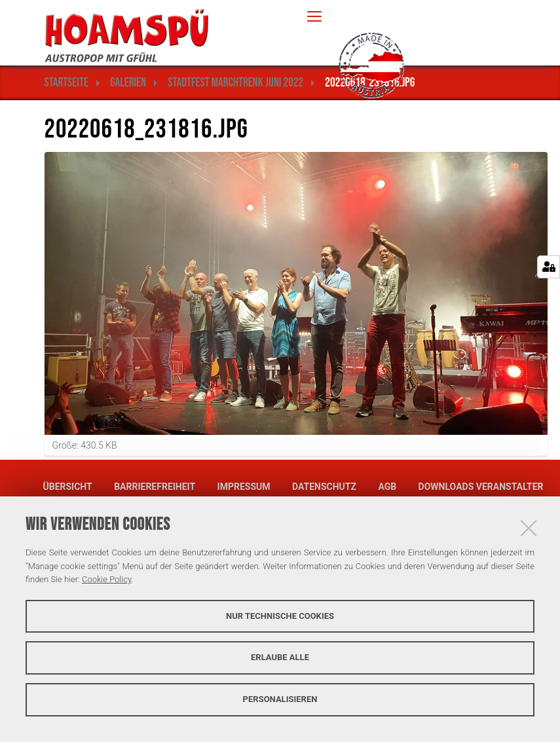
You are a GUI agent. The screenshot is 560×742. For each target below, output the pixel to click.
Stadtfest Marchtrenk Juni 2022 (235, 83)
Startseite (66, 83)
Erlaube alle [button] (280, 657)
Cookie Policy (106, 579)
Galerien (128, 83)
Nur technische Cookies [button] (280, 616)
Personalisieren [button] (280, 699)
